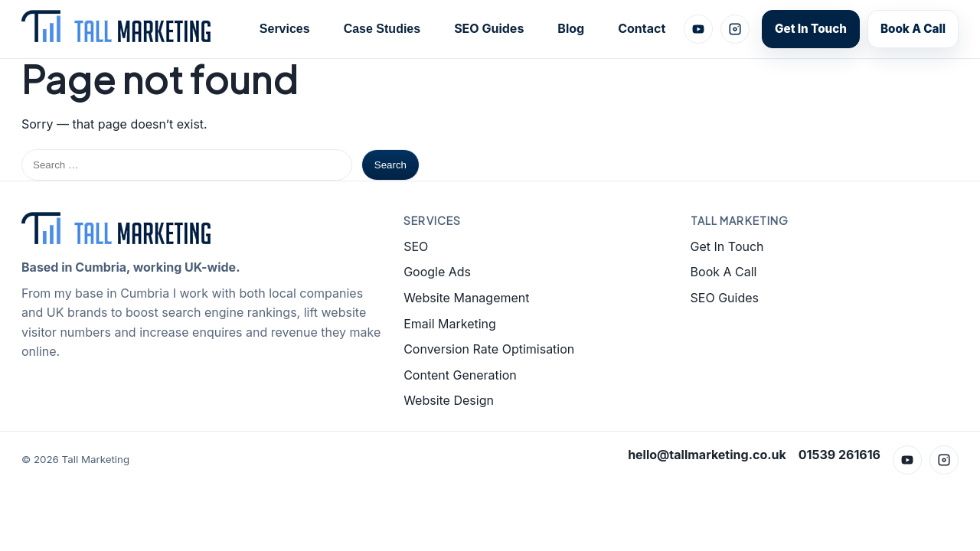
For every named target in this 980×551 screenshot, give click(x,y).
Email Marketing (450, 324)
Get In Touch (811, 29)
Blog (571, 28)
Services (285, 29)
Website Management (466, 298)
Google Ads (437, 272)
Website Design (449, 400)
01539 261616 (840, 455)
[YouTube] (698, 29)
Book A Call (913, 29)
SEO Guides (489, 28)
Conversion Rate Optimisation (489, 349)
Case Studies (382, 29)
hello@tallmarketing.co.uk (707, 455)
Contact (642, 28)
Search (390, 165)
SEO (416, 246)
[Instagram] (735, 29)
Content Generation (460, 375)
